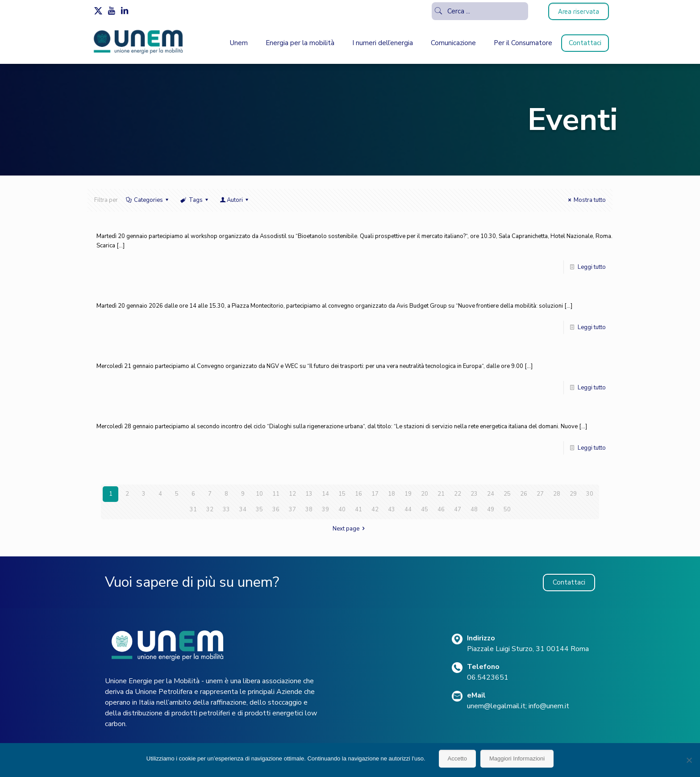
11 (276, 494)
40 (342, 510)
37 (292, 510)
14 (325, 494)
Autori (235, 200)
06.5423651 (488, 677)
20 (425, 494)
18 (392, 494)
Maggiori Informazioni (517, 758)
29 (573, 494)
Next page (350, 529)
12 (292, 494)
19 (408, 494)
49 (491, 510)
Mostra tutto (586, 200)
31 (193, 510)
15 (342, 494)
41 (358, 510)
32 (210, 510)
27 (540, 494)
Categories (148, 200)
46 (441, 510)
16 (358, 494)
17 (375, 494)
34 (243, 510)
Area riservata (579, 11)
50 (507, 510)
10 (259, 494)
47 (458, 510)
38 (309, 510)
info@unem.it (549, 706)
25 (507, 494)
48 (474, 510)
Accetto (457, 758)
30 (590, 494)
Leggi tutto (592, 267)
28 (557, 494)
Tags (195, 200)
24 (491, 494)
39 (325, 510)
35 (259, 510)
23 (474, 494)
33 (226, 510)
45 (425, 510)
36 (276, 510)
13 (309, 494)
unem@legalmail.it (496, 706)
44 (408, 510)
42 (375, 510)
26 (524, 494)
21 (441, 494)
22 (458, 494)
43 (392, 510)
